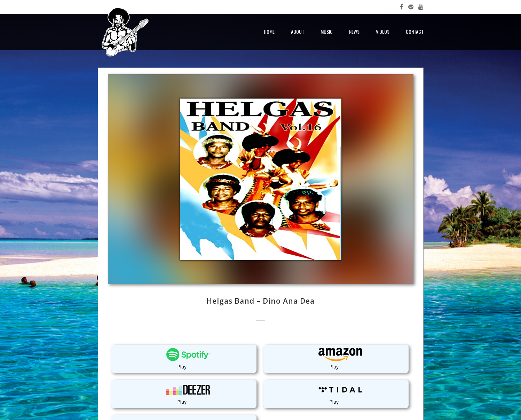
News (354, 32)
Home (269, 32)
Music (327, 32)
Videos (383, 32)
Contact (415, 32)
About (298, 32)
